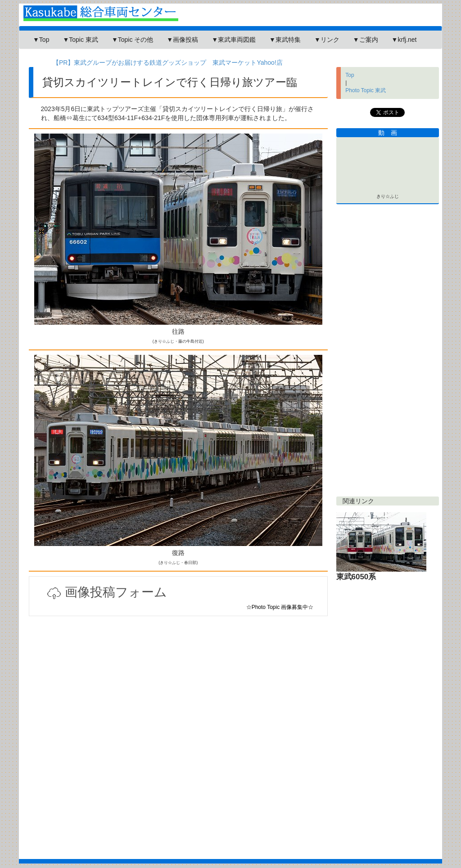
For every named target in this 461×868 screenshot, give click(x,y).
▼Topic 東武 (80, 40)
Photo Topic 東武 (366, 90)
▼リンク (327, 40)
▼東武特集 (285, 40)
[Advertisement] (178, 723)
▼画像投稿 (182, 40)
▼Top (41, 40)
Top (350, 75)
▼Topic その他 (132, 40)
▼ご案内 (366, 40)
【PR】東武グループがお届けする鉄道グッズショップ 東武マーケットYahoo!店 (168, 63)
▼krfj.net (404, 40)
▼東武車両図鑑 (234, 40)
